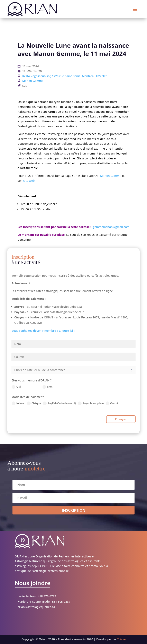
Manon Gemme (33, 81)
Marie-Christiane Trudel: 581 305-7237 (44, 602)
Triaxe (121, 639)
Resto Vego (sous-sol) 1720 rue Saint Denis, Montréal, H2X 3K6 (65, 76)
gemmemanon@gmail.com (111, 227)
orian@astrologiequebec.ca (36, 607)
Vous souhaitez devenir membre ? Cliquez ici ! (43, 331)
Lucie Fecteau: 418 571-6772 (37, 596)
